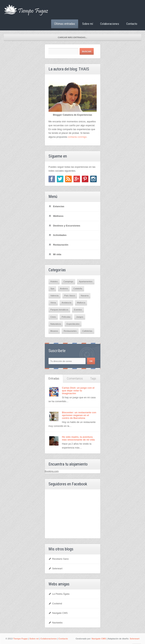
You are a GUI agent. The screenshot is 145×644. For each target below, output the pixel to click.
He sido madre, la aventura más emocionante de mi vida (78, 438)
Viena (53, 303)
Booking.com (52, 471)
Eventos (78, 310)
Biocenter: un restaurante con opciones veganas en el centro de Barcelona (79, 415)
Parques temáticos (59, 310)
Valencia (54, 295)
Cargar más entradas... (72, 37)
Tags (93, 378)
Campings (68, 281)
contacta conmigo (77, 137)
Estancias (56, 206)
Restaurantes (70, 331)
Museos (54, 331)
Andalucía (66, 303)
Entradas (54, 378)
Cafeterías (87, 331)
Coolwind (55, 604)
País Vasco (70, 295)
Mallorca (81, 303)
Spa (52, 288)
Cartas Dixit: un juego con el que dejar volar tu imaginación (78, 391)
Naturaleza (56, 324)
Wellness (56, 216)
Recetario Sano (59, 559)
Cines (53, 317)
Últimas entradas (65, 24)
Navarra (85, 295)
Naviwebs (56, 623)
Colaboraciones (110, 24)
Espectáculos (73, 324)
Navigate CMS (58, 613)
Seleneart (56, 568)
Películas (66, 317)
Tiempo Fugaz (20, 639)
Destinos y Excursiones (64, 226)
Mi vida (55, 254)
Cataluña (78, 288)
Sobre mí (88, 24)
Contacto (132, 24)
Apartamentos (86, 281)
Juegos (80, 317)
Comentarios (75, 378)
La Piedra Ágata (59, 594)
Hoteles (54, 281)
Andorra (64, 288)
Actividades (57, 235)
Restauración (58, 245)
